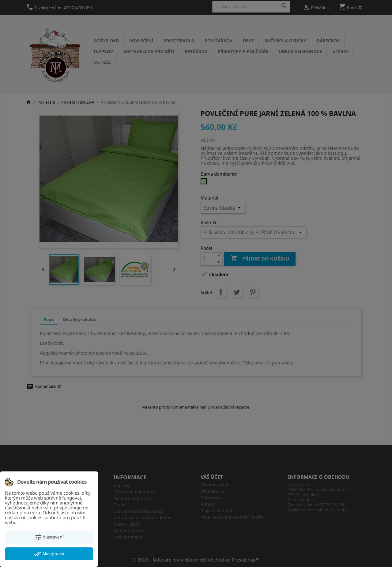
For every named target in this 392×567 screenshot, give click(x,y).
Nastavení (49, 537)
